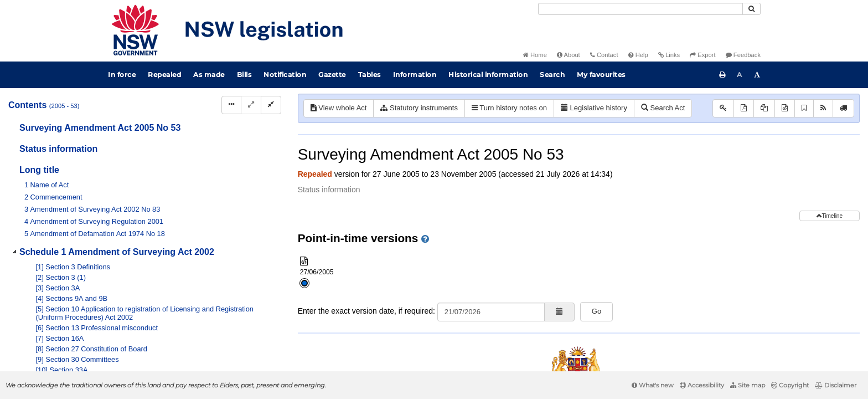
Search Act (663, 108)
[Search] (640, 9)
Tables (370, 75)
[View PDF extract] (764, 108)
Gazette (332, 75)
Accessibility (702, 385)
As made (209, 75)
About (569, 55)
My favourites (601, 75)
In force (122, 75)
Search (552, 75)
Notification (285, 75)
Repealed (164, 75)
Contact (604, 55)
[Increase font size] (757, 75)
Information (415, 75)
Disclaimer (836, 385)
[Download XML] (785, 108)
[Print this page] (722, 75)
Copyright (790, 385)
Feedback (743, 55)
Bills (244, 75)
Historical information (488, 75)
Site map (748, 385)
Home (535, 55)
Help (638, 55)
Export (702, 55)
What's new (653, 385)
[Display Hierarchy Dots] (231, 105)
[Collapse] (271, 105)
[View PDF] (744, 108)
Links (669, 55)
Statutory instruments (419, 108)
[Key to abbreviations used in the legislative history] (723, 108)
